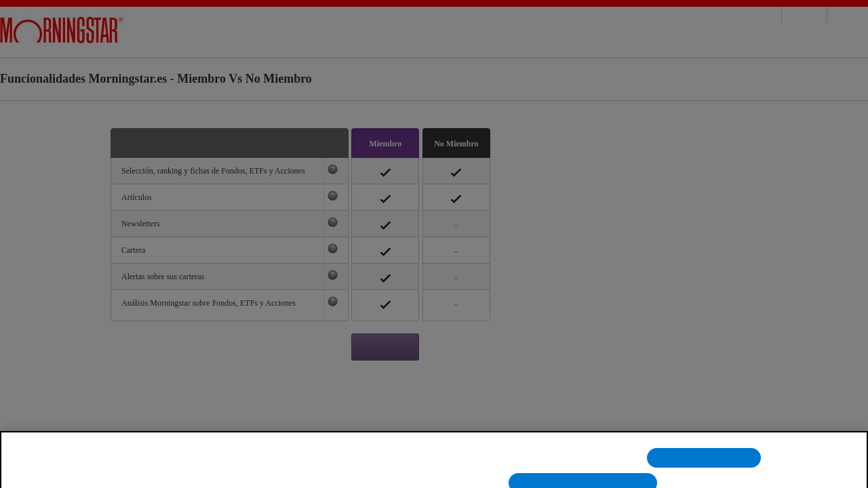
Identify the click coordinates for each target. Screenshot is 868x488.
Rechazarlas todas (704, 467)
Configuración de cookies (574, 467)
